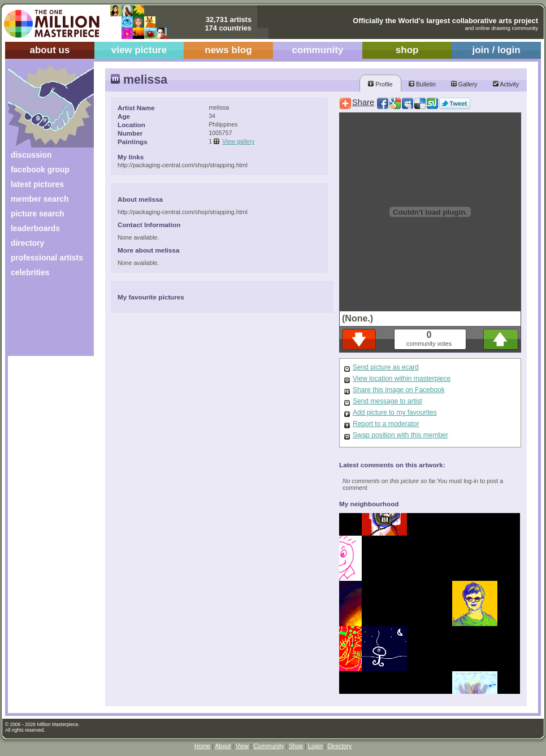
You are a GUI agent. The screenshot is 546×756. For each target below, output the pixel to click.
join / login (496, 50)
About (223, 746)
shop (407, 50)
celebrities (30, 272)
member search (40, 199)
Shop (296, 746)
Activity (506, 84)
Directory (340, 746)
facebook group (40, 170)
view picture (139, 50)
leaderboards (35, 228)
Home (202, 746)
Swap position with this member (400, 435)
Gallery (464, 84)
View (242, 746)
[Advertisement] (43, 321)
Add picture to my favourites (395, 412)
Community (269, 746)
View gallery (238, 141)
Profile (380, 84)
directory (27, 243)
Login (315, 746)
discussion (31, 155)
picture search (38, 214)
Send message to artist (387, 401)
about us (49, 50)
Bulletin (422, 84)
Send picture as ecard (386, 367)
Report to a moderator (386, 424)
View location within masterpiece (402, 379)
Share (363, 102)
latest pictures (37, 184)
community (318, 50)
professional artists (47, 258)
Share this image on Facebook (399, 390)
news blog (228, 50)
